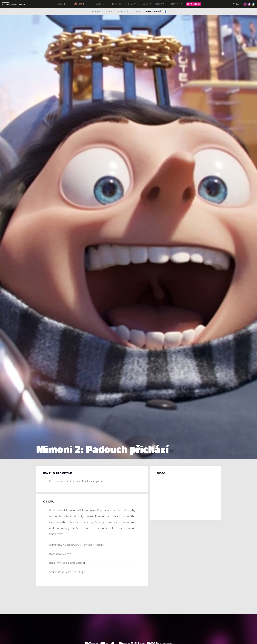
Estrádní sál (98, 4)
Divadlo (62, 4)
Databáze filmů (153, 12)
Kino (79, 4)
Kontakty (176, 4)
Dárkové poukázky (153, 4)
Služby (131, 4)
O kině (137, 11)
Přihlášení (237, 4)
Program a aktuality (102, 11)
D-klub (117, 4)
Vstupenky (123, 11)
